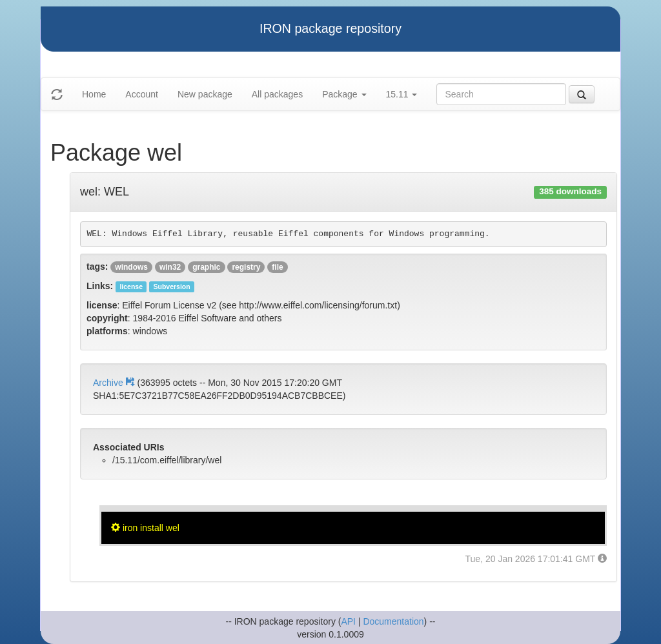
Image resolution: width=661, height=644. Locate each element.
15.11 (402, 94)
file (277, 267)
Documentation (393, 621)
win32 (170, 267)
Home (94, 94)
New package (205, 94)
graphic (206, 267)
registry (246, 267)
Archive (115, 383)
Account (142, 94)
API (348, 621)
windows (131, 267)
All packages (277, 94)
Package (344, 94)
